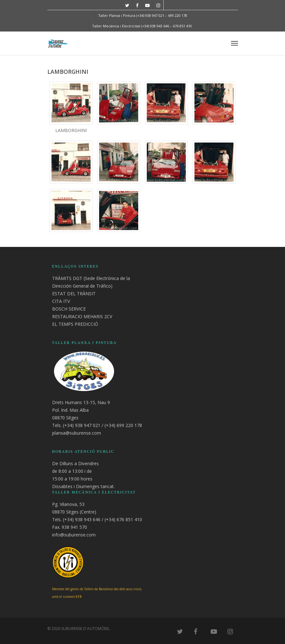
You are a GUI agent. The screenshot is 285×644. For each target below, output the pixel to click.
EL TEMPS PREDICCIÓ (75, 324)
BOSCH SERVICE (69, 309)
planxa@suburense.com (77, 433)
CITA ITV (61, 301)
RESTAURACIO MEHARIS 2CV (82, 316)
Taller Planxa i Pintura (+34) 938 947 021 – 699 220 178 (143, 15)
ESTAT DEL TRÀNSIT (74, 294)
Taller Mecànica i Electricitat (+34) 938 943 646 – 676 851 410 (142, 26)
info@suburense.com (74, 535)
